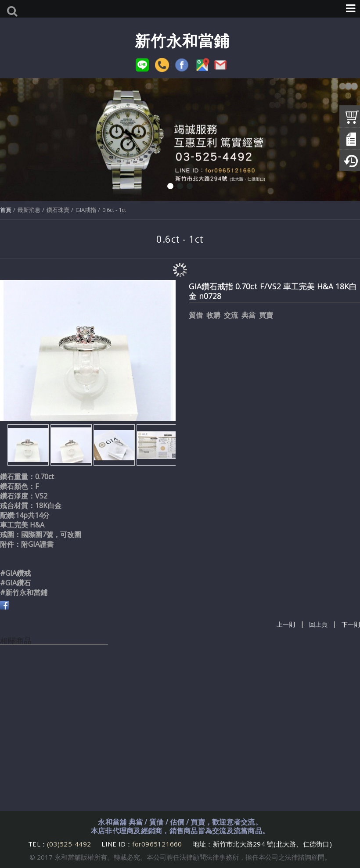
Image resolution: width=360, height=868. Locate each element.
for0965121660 (157, 844)
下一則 (351, 625)
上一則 (286, 625)
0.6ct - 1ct (114, 210)
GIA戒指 (86, 210)
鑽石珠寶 (58, 210)
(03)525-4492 (70, 844)
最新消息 (29, 210)
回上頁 (318, 625)
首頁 (6, 210)
